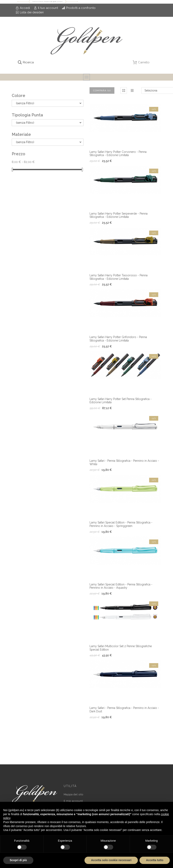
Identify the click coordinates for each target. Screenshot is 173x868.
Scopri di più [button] (18, 860)
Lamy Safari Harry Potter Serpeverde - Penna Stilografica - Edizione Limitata (119, 215)
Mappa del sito (73, 794)
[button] (124, 90)
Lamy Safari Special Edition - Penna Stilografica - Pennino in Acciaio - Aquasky (121, 586)
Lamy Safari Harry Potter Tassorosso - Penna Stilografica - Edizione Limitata (119, 277)
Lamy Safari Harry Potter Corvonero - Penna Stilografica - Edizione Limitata (118, 154)
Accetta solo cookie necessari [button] (111, 860)
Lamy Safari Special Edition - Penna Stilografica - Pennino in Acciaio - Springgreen (121, 524)
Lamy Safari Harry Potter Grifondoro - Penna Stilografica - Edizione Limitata (118, 339)
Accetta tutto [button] (155, 860)
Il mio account (73, 801)
